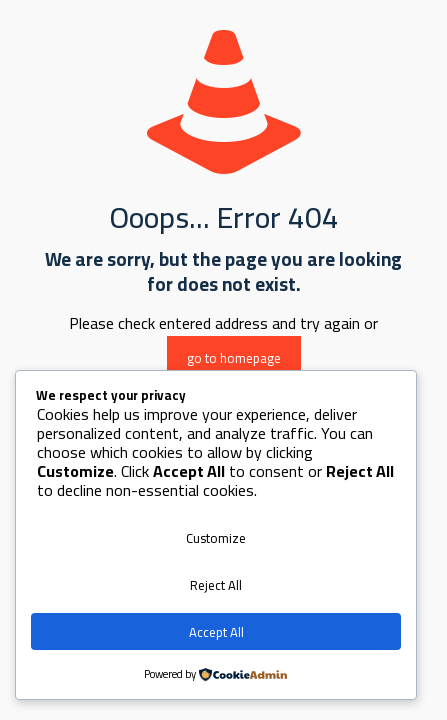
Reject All (216, 585)
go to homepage (234, 358)
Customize (216, 538)
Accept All (216, 632)
